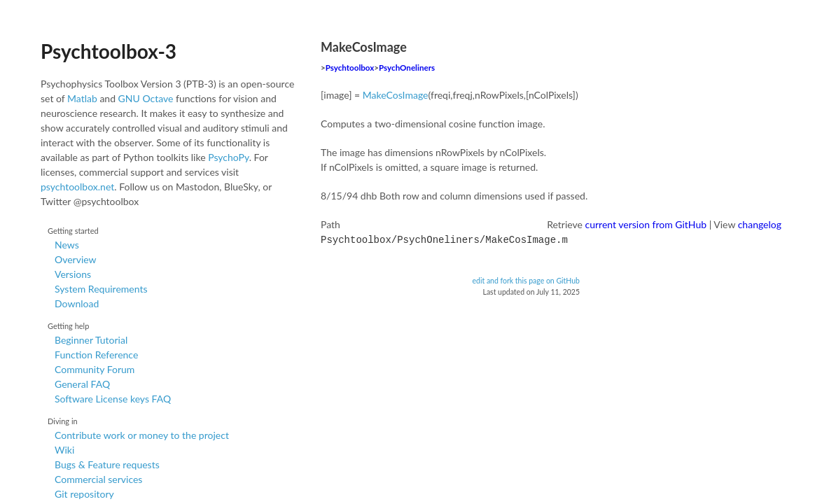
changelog (760, 224)
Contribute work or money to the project (142, 435)
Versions (73, 274)
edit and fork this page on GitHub (526, 279)
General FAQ (82, 384)
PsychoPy (229, 157)
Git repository (84, 494)
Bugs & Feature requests (107, 464)
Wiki (64, 450)
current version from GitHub (646, 224)
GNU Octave (146, 98)
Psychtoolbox (350, 68)
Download (77, 303)
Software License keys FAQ (113, 399)
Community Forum (95, 369)
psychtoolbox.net (77, 187)
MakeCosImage (396, 95)
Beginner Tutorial (91, 340)
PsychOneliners (407, 68)
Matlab (82, 98)
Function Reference (96, 355)
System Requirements (101, 289)
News (67, 245)
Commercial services (98, 479)
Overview (76, 259)
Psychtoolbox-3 (109, 51)
